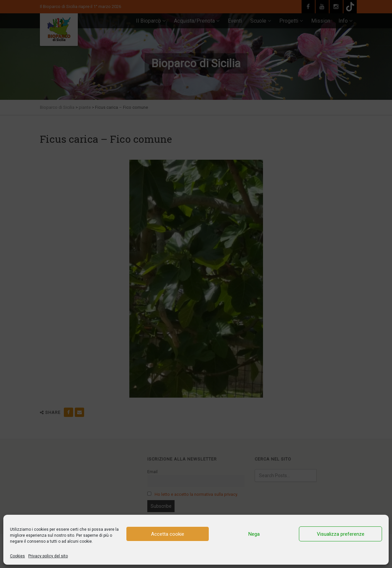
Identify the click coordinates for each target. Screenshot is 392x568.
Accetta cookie (168, 534)
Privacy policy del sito (48, 556)
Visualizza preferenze (341, 534)
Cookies (17, 556)
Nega (254, 534)
